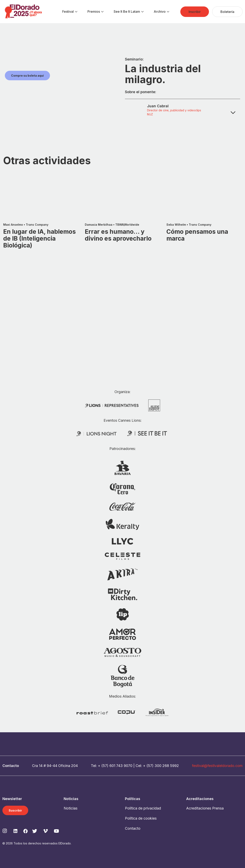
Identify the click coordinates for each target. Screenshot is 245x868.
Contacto (133, 828)
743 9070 (124, 766)
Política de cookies (141, 818)
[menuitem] (68, 12)
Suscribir (15, 811)
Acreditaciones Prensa (205, 808)
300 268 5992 (167, 766)
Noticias (71, 808)
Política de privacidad (143, 808)
